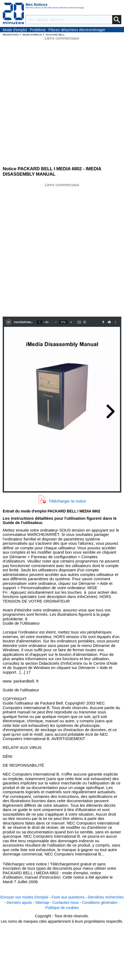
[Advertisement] (62, 249)
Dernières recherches (106, 897)
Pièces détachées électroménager (77, 30)
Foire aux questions (68, 897)
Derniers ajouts (19, 903)
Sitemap (42, 903)
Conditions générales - (101, 903)
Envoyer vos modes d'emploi (24, 897)
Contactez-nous (65, 903)
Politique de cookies (62, 908)
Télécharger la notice (67, 501)
